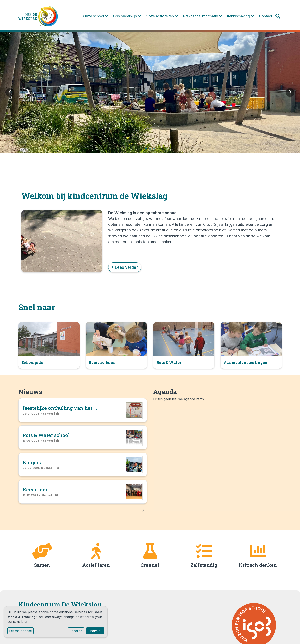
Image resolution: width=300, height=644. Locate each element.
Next (290, 93)
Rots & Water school (46, 435)
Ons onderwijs (127, 16)
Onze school (96, 16)
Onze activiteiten (162, 16)
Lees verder (125, 267)
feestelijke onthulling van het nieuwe (67, 408)
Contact (266, 16)
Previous (10, 93)
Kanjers (32, 462)
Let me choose (21, 631)
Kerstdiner (35, 490)
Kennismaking (241, 16)
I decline (76, 631)
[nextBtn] (143, 510)
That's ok (95, 631)
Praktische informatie (203, 16)
